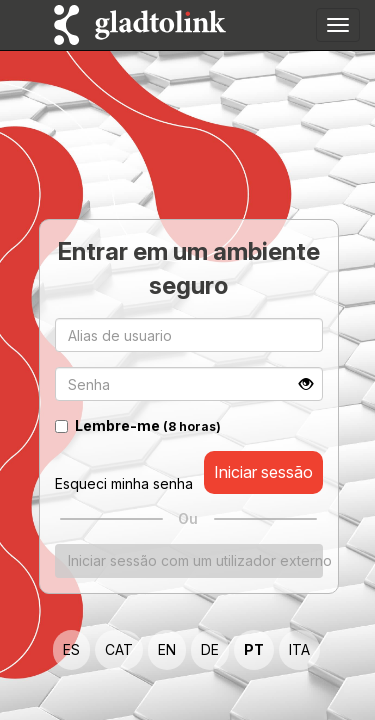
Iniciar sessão (263, 472)
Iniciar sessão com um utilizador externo (195, 559)
